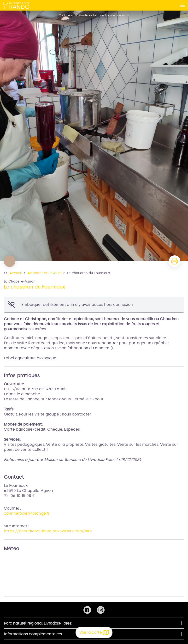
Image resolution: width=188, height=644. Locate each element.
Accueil (16, 273)
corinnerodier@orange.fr (27, 513)
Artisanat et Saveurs (44, 273)
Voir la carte (94, 632)
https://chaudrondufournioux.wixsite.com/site (48, 531)
